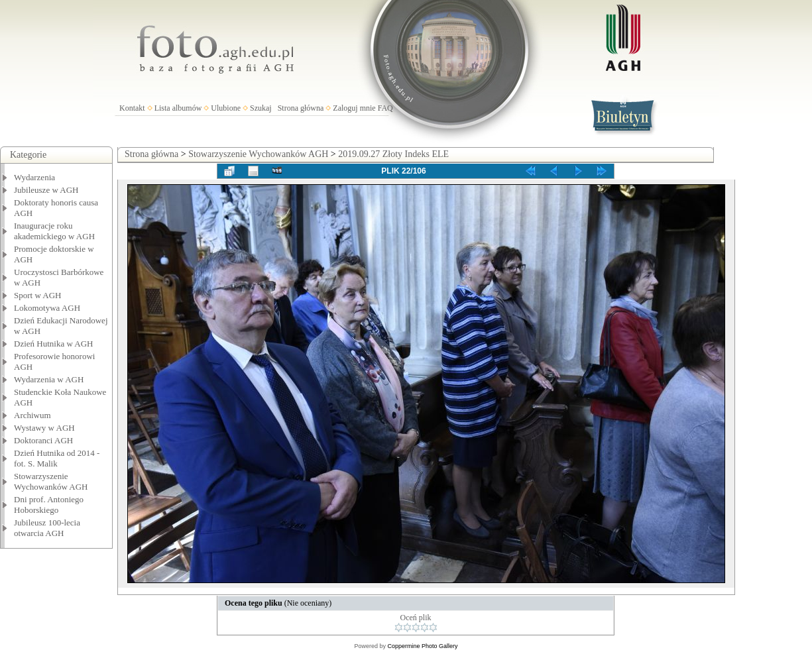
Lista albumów (178, 108)
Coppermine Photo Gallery (422, 646)
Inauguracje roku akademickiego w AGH (54, 231)
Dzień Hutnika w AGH (54, 344)
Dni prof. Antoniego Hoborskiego (49, 505)
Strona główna (301, 108)
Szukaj (261, 108)
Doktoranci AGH (43, 440)
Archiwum (32, 415)
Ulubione (226, 108)
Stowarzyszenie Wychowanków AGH (51, 481)
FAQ (385, 108)
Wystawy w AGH (44, 428)
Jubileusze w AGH (46, 190)
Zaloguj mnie (354, 108)
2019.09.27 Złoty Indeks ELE (393, 154)
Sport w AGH (38, 295)
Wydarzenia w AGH (49, 379)
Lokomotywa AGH (47, 308)
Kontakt (132, 108)
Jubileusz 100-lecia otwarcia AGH (47, 528)
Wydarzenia (34, 177)
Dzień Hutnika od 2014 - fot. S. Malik (57, 458)
